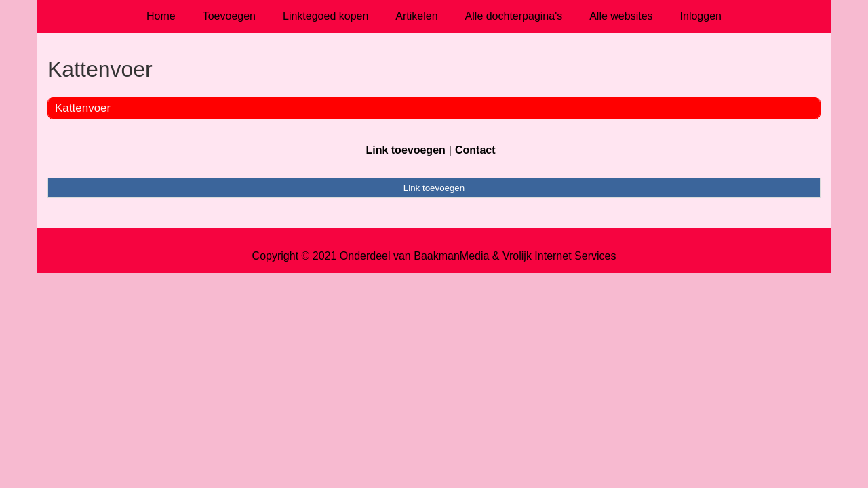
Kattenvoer (83, 108)
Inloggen (701, 16)
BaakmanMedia (451, 256)
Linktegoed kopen (325, 16)
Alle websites (621, 16)
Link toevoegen (405, 150)
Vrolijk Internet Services (559, 256)
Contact (475, 150)
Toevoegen (229, 16)
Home (161, 16)
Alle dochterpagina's (514, 16)
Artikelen (416, 16)
